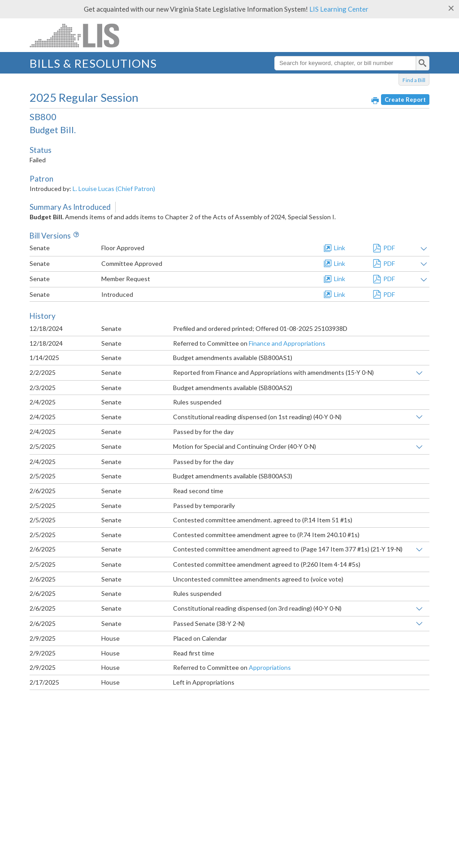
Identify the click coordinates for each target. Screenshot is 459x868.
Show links (419, 373)
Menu (423, 39)
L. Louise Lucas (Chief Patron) (114, 189)
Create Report (405, 100)
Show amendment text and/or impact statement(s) (424, 249)
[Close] (451, 8)
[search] (423, 63)
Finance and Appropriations (287, 343)
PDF (389, 248)
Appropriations (270, 667)
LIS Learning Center (339, 9)
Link (340, 248)
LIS (84, 35)
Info (75, 235)
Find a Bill (414, 80)
